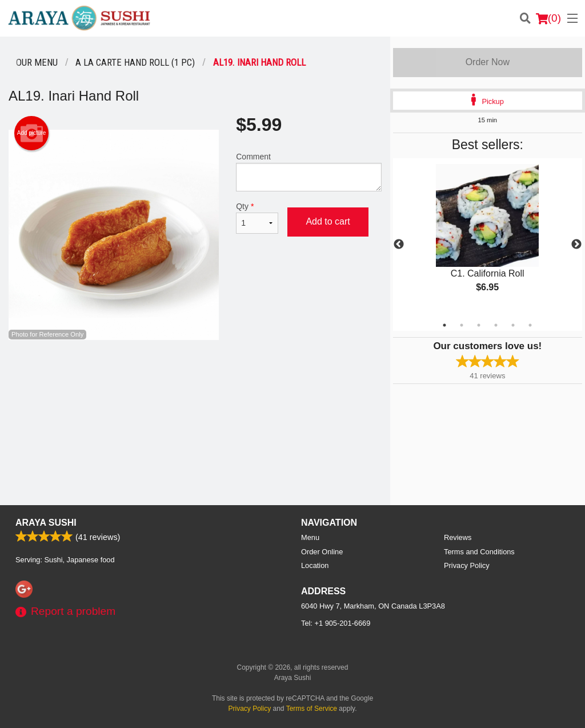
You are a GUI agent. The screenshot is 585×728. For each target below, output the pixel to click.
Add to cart (328, 221)
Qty (257, 218)
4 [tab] (496, 325)
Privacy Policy (467, 565)
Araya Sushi (46, 523)
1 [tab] (444, 325)
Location (315, 565)
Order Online (322, 552)
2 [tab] (462, 325)
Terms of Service (312, 709)
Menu (310, 537)
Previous (399, 245)
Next (576, 245)
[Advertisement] (195, 377)
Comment (308, 172)
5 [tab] (513, 325)
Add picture (32, 133)
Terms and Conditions (479, 552)
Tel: (336, 623)
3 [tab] (479, 325)
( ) (548, 18)
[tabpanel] (488, 238)
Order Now (488, 62)
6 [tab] (530, 325)
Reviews (458, 537)
